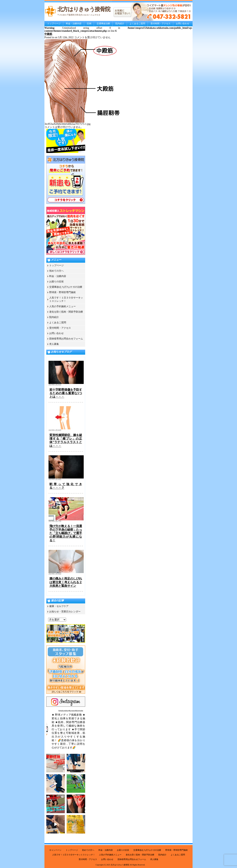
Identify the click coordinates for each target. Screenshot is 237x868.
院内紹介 (120, 24)
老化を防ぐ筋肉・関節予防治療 (66, 312)
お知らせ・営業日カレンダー (65, 612)
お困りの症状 (56, 282)
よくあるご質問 (137, 24)
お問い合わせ (183, 24)
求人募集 (54, 344)
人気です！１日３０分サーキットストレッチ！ (74, 855)
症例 (89, 24)
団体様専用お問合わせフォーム (66, 339)
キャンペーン (55, 850)
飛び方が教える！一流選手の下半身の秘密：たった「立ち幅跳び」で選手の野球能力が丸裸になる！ (66, 533)
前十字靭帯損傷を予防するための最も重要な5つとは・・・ (66, 393)
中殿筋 (48, 34)
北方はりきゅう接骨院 (120, 865)
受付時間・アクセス (161, 24)
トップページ (54, 24)
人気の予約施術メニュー (62, 306)
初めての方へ (56, 271)
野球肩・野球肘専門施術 (62, 292)
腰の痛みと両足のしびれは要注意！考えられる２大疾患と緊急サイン (66, 582)
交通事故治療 (103, 24)
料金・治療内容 (74, 24)
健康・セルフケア (59, 606)
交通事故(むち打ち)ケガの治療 (66, 287)
